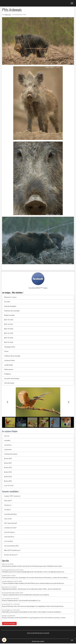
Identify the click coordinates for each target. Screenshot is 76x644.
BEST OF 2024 (9, 338)
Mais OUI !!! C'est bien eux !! (12, 550)
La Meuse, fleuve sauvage (12, 356)
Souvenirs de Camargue (12, 379)
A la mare (7, 302)
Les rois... (7, 436)
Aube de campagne (10, 306)
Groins (6, 351)
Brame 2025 (8, 481)
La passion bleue (9, 360)
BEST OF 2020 (9, 320)
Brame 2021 (8, 463)
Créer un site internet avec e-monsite (38, 633)
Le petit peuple (8, 365)
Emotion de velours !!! (11, 555)
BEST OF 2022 (9, 329)
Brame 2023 (8, 472)
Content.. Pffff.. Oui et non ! (12, 496)
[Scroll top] (72, 640)
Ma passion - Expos (10, 297)
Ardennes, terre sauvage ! (12, 311)
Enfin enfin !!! (8, 501)
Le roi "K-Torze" (9, 486)
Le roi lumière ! (9, 541)
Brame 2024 (8, 477)
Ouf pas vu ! (8, 505)
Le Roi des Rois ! (9, 537)
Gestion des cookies (38, 641)
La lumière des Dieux (10, 514)
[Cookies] (4, 640)
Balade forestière (9, 315)
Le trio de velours (9, 532)
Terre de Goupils (9, 383)
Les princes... (8, 445)
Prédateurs (8, 374)
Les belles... (8, 440)
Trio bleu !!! (7, 510)
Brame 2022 (8, 468)
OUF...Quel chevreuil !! (11, 523)
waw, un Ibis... (8, 519)
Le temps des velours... (11, 454)
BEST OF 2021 (9, 324)
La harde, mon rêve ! (10, 528)
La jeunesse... (8, 449)
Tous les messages (9, 623)
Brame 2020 (8, 459)
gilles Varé (8, 15)
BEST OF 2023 (9, 333)
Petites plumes (9, 369)
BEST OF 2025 (9, 342)
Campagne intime (10, 347)
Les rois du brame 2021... (12, 546)
